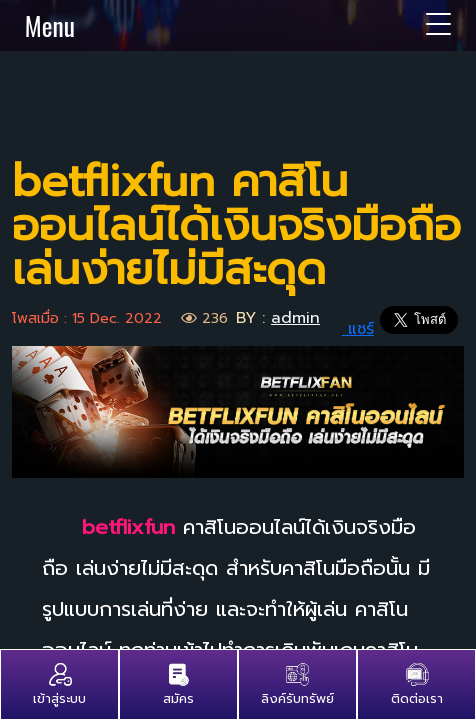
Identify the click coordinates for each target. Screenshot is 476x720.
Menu (238, 25)
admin (295, 318)
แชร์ (350, 329)
